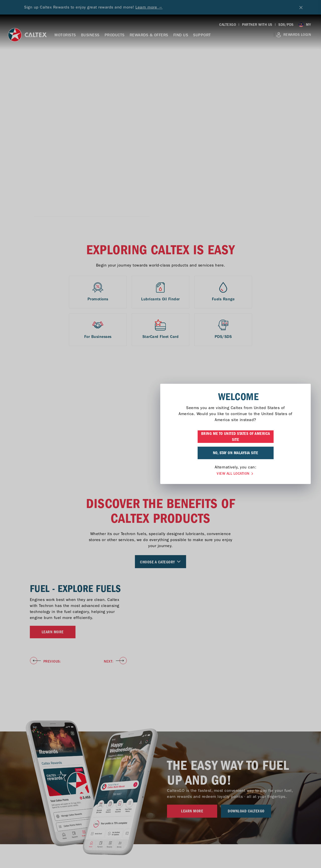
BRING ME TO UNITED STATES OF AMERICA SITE (161, 437)
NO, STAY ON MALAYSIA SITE (161, 453)
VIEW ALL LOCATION (160, 474)
